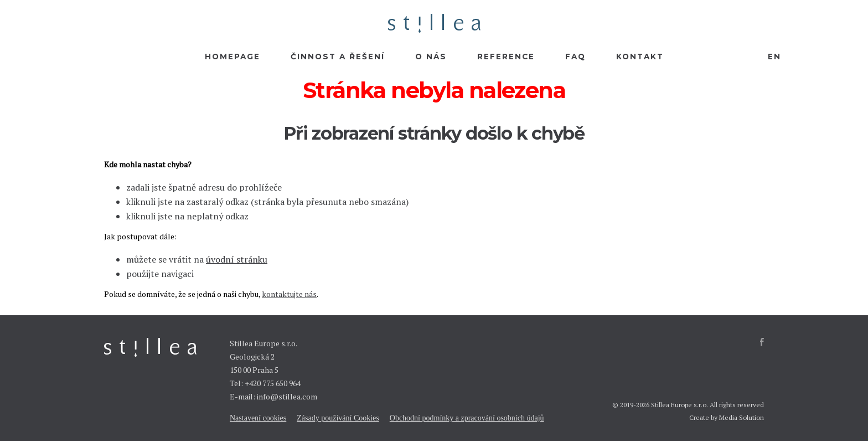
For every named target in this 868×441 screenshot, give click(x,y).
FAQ (575, 57)
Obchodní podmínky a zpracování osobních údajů (467, 418)
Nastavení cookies (258, 418)
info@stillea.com (287, 396)
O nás (431, 57)
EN (774, 57)
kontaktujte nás (289, 294)
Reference (506, 57)
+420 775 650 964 (273, 383)
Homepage (232, 57)
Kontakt (640, 57)
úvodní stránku (237, 259)
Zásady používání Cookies (338, 418)
